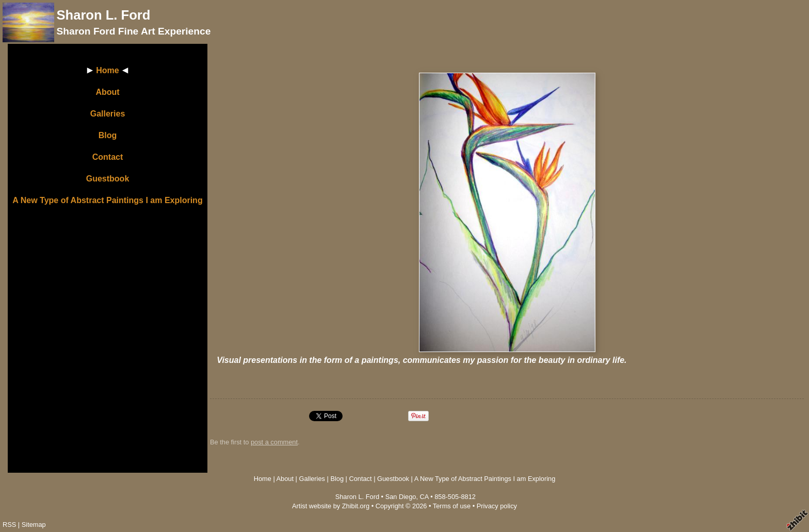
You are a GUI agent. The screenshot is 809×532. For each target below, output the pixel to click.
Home (107, 70)
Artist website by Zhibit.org (331, 506)
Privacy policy (497, 506)
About (107, 92)
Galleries (108, 114)
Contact (108, 157)
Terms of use (452, 506)
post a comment (274, 442)
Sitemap (34, 525)
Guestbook (108, 179)
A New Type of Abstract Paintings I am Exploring (107, 200)
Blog (108, 135)
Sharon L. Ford (103, 15)
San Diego (401, 497)
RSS (9, 525)
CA (424, 497)
